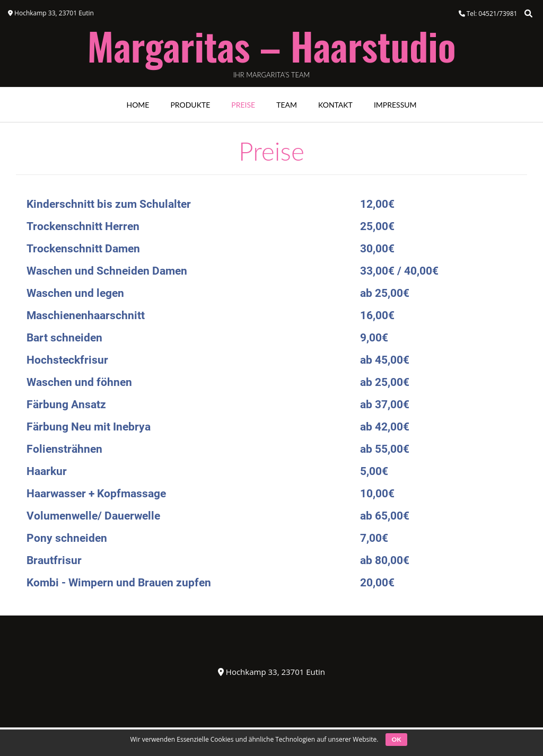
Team (287, 105)
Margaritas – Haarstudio (271, 46)
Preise (243, 105)
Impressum (395, 105)
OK (397, 739)
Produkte (190, 105)
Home (138, 105)
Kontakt (335, 105)
